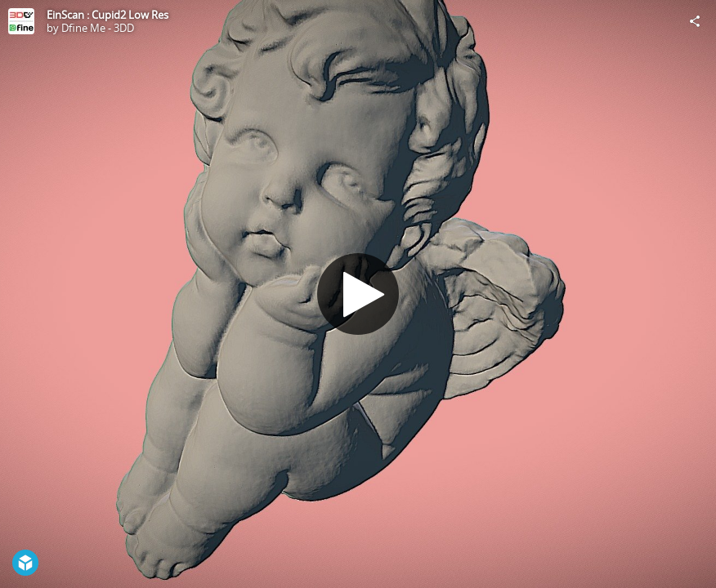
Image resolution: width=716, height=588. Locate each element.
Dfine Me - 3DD (98, 28)
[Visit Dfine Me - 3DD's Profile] (21, 21)
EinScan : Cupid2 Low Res (107, 15)
